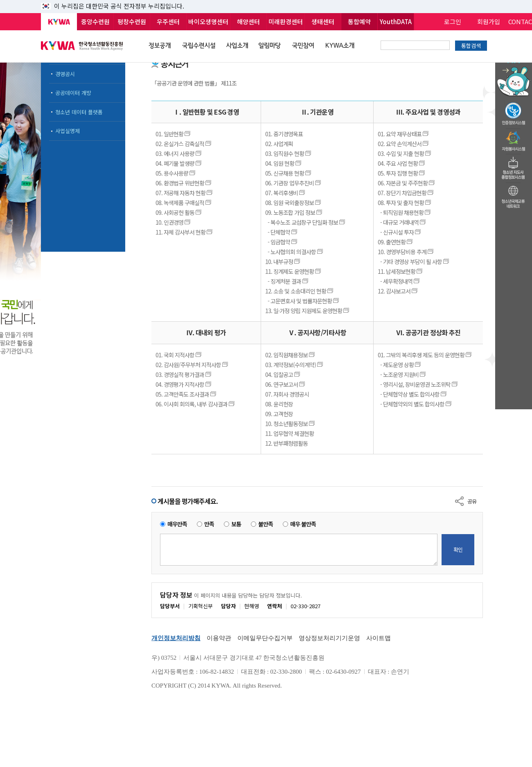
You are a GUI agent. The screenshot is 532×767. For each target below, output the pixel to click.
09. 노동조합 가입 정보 (294, 212)
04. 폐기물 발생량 (179, 163)
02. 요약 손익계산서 (404, 144)
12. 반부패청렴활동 (286, 443)
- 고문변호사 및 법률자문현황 (303, 301)
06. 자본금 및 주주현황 (407, 183)
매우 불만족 (303, 524)
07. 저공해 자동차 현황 (185, 193)
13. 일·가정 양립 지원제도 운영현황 (308, 311)
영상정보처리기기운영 (329, 638)
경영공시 (65, 74)
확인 (458, 549)
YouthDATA (396, 21)
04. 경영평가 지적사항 (184, 384)
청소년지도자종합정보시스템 (514, 166)
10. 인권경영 (174, 222)
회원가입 (489, 21)
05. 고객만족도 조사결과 (186, 394)
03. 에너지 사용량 (179, 153)
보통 (236, 524)
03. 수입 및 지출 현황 (405, 153)
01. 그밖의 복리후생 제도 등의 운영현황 (425, 355)
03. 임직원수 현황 (289, 153)
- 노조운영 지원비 (402, 374)
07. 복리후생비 (286, 193)
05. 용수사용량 (176, 173)
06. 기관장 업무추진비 (294, 183)
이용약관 (219, 638)
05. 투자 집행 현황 (402, 173)
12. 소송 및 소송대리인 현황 (300, 291)
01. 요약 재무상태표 (404, 134)
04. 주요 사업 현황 (402, 163)
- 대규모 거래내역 (402, 222)
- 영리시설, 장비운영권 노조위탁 (418, 384)
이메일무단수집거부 (265, 638)
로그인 (453, 21)
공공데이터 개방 (73, 93)
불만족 (266, 524)
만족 (209, 524)
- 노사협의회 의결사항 (295, 252)
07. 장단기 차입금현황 (406, 193)
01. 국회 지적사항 (179, 355)
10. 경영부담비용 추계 (406, 252)
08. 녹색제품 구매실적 (184, 203)
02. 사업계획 (279, 144)
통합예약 (359, 21)
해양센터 (248, 21)
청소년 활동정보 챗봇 (514, 63)
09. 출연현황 (396, 242)
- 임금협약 (282, 242)
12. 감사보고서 (398, 291)
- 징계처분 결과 (287, 281)
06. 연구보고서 (286, 384)
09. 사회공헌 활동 (179, 212)
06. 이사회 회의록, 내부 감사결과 (196, 404)
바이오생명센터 (208, 21)
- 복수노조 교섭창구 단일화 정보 (306, 222)
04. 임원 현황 (284, 163)
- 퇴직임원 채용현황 (405, 212)
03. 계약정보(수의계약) (295, 365)
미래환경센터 (286, 21)
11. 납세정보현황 (401, 271)
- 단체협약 (282, 232)
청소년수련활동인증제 (514, 111)
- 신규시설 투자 (400, 232)
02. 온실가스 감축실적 (184, 144)
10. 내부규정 (283, 262)
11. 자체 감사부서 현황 (185, 232)
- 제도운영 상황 (400, 365)
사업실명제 (68, 131)
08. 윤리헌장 (279, 404)
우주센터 (168, 21)
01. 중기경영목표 (284, 134)
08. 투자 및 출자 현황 (405, 203)
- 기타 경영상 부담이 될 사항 (414, 262)
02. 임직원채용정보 (291, 355)
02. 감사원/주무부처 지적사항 (192, 365)
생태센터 (323, 21)
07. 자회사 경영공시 (287, 394)
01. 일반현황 (174, 134)
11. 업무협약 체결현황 (290, 433)
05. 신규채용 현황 (289, 173)
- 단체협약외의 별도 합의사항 (415, 404)
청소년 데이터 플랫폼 (79, 112)
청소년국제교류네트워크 (514, 196)
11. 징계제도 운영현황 (294, 271)
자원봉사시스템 (514, 139)
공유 (472, 501)
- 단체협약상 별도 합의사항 (413, 394)
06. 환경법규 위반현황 (184, 183)
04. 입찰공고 (283, 374)
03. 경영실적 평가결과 (184, 374)
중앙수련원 (95, 21)
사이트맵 (379, 638)
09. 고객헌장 (279, 414)
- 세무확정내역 (399, 281)
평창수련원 (132, 21)
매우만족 (177, 524)
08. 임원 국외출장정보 (294, 203)
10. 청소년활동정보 (291, 424)
